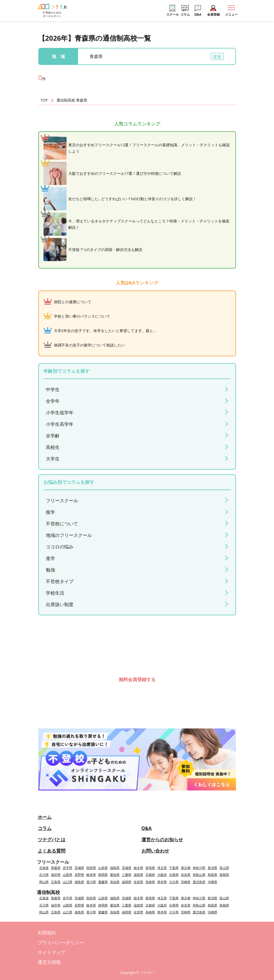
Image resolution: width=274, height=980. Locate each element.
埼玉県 (162, 868)
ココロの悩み (60, 547)
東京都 (186, 868)
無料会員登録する (137, 679)
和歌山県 (199, 875)
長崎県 (150, 882)
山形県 (103, 868)
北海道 (44, 868)
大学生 (53, 459)
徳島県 (79, 882)
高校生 (53, 447)
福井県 (56, 875)
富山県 (224, 868)
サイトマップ (52, 952)
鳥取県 (212, 875)
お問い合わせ (155, 851)
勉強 (50, 570)
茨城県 (127, 868)
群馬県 (150, 868)
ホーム (45, 817)
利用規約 (47, 933)
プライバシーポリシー (61, 942)
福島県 (115, 868)
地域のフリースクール (69, 535)
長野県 (79, 875)
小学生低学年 (60, 413)
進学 (50, 558)
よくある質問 (52, 851)
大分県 (174, 882)
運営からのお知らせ (162, 840)
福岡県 (127, 882)
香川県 (91, 882)
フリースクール (62, 501)
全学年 (53, 401)
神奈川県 (199, 868)
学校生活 (55, 593)
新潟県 (212, 868)
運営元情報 (49, 962)
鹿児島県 (199, 882)
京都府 (150, 875)
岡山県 (44, 882)
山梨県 (68, 875)
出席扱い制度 (60, 604)
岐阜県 (91, 875)
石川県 (44, 875)
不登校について (62, 524)
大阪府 (162, 875)
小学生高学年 (60, 424)
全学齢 (53, 436)
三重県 (127, 875)
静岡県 (103, 875)
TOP (44, 100)
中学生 (53, 389)
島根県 (224, 875)
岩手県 (68, 868)
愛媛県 (103, 882)
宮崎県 (186, 882)
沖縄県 (212, 882)
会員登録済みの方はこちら (137, 697)
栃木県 (138, 868)
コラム (45, 828)
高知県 (115, 882)
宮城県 (79, 868)
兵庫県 (174, 875)
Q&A (147, 828)
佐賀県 (138, 882)
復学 (50, 512)
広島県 (56, 882)
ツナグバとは (52, 840)
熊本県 (162, 882)
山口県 (68, 882)
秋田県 (91, 868)
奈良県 (186, 875)
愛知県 (115, 875)
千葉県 (174, 868)
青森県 (56, 868)
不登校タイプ (60, 581)
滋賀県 (138, 875)
